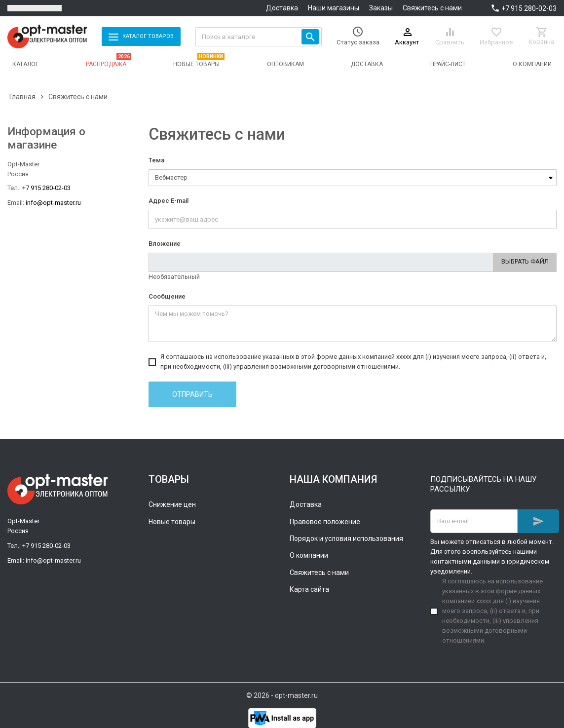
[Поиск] (259, 37)
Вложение (165, 244)
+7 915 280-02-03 (529, 8)
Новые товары (172, 522)
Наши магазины (334, 8)
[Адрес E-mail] (474, 521)
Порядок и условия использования (346, 538)
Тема (156, 160)
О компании (309, 555)
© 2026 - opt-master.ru (282, 695)
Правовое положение (325, 522)
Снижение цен (172, 504)
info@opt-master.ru (53, 203)
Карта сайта (309, 589)
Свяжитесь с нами (432, 8)
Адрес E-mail (169, 201)
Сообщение (167, 296)
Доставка (282, 8)
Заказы (381, 8)
